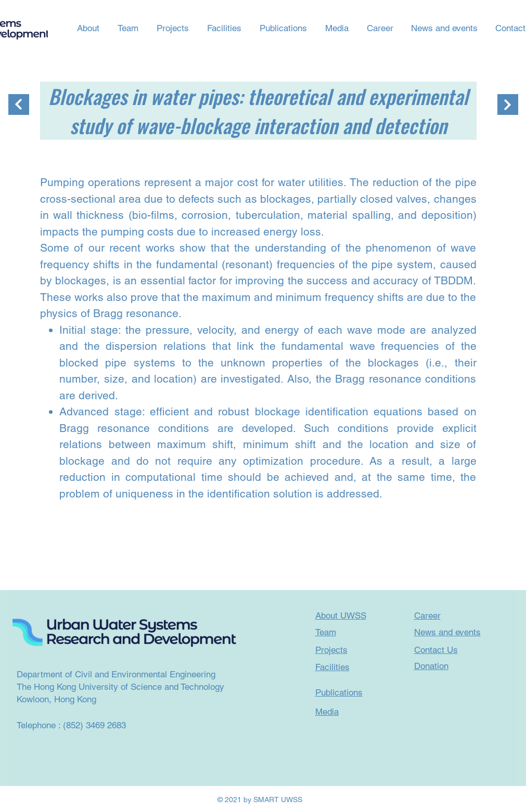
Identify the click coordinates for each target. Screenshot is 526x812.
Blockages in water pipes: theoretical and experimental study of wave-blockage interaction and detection (258, 111)
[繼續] (19, 104)
